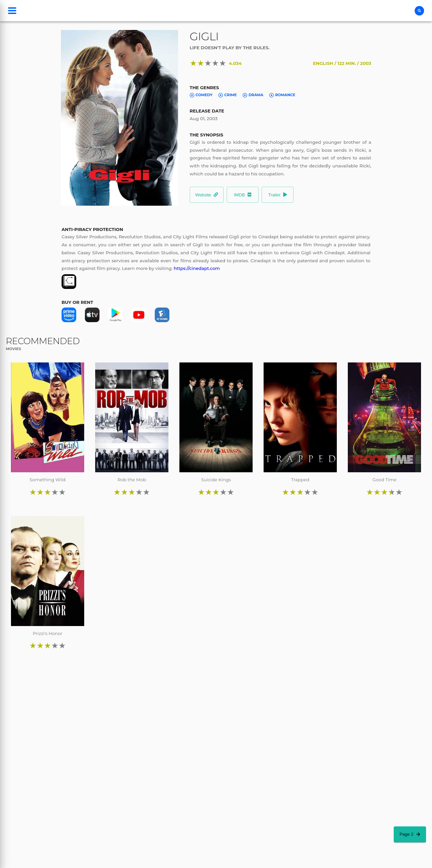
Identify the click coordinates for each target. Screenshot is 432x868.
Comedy (201, 95)
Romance (282, 95)
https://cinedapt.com (197, 268)
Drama (253, 95)
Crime (227, 95)
